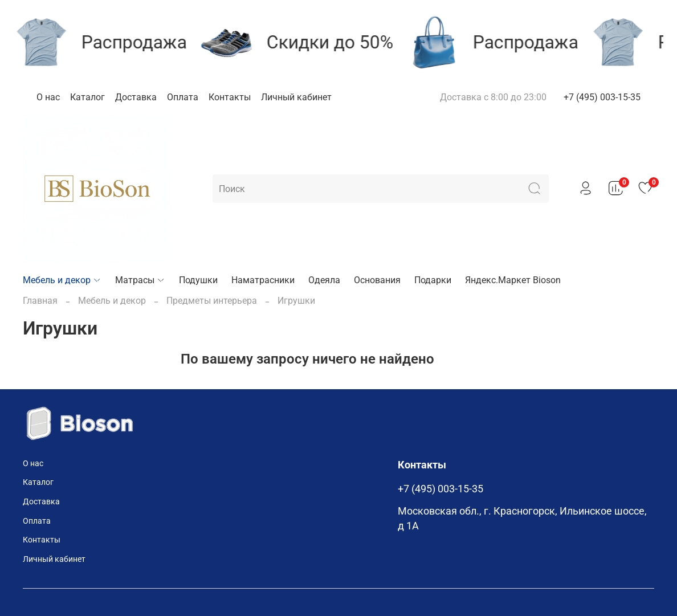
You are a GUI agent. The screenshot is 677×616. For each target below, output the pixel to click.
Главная (40, 301)
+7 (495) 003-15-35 (602, 97)
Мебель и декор (62, 280)
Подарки (433, 280)
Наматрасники (263, 280)
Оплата (183, 97)
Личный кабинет (296, 97)
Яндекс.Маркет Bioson (513, 280)
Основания (377, 280)
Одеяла (324, 280)
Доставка (136, 97)
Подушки (198, 280)
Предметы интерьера (212, 301)
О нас (48, 97)
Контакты (230, 97)
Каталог (87, 97)
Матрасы (140, 280)
